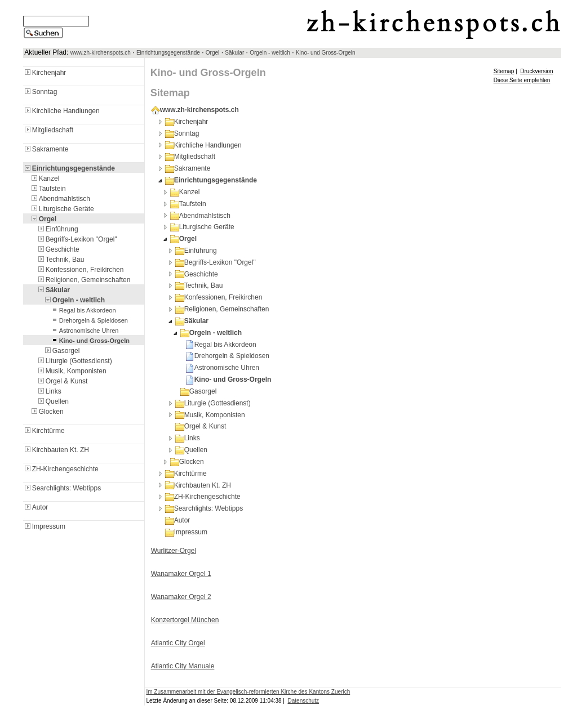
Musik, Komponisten (72, 371)
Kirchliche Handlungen (61, 111)
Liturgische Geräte (62, 209)
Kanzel (45, 178)
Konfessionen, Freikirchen (80, 270)
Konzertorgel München (185, 620)
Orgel (212, 53)
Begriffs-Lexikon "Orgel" (77, 239)
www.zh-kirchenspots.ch (101, 53)
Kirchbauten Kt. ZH (56, 450)
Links (49, 391)
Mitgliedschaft (48, 130)
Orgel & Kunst (62, 381)
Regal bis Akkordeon (83, 310)
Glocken (47, 412)
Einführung (57, 229)
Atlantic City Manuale (183, 666)
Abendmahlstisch (60, 199)
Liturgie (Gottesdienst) (74, 361)
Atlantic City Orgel (178, 643)
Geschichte (58, 249)
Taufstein (48, 189)
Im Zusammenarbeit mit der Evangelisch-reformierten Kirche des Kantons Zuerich (248, 692)
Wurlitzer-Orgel (174, 551)
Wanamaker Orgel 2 (181, 597)
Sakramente (46, 149)
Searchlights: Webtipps (62, 488)
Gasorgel (62, 351)
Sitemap (504, 71)
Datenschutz (304, 701)
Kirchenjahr (45, 73)
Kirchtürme (44, 431)
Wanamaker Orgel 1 (181, 574)
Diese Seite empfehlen (522, 80)
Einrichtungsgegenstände (168, 53)
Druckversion (536, 71)
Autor (36, 507)
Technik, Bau (61, 260)
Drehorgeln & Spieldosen (89, 320)
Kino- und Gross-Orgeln (326, 53)
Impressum (44, 526)
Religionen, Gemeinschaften (84, 280)
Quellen (53, 401)
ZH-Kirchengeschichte (61, 469)
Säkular (234, 53)
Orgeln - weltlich (270, 53)
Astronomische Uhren (85, 330)
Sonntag (40, 92)
